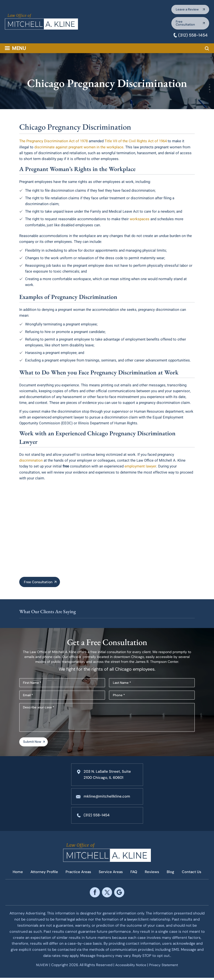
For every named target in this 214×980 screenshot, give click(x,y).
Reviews (153, 875)
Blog (172, 875)
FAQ (134, 875)
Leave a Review (185, 10)
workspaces (140, 220)
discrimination (31, 461)
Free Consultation (184, 24)
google (119, 895)
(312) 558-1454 (192, 37)
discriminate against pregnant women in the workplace (78, 148)
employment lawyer (140, 467)
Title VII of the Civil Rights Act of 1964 (135, 143)
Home (15, 875)
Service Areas (111, 875)
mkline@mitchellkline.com (107, 799)
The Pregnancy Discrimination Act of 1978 (53, 143)
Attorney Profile (43, 875)
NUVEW (39, 967)
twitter (107, 895)
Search (207, 50)
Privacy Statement (166, 967)
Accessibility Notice (130, 967)
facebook (95, 895)
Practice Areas (78, 875)
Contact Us (194, 875)
